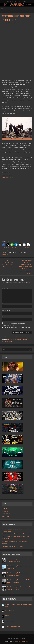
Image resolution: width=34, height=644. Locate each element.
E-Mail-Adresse (6, 310)
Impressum (10, 1)
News (16, 23)
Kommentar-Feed (7, 514)
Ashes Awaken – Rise (17, 546)
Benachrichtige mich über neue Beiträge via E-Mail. (17, 328)
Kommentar (6, 288)
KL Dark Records (9, 611)
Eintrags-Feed (5, 511)
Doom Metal (18, 248)
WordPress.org (6, 516)
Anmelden (5, 508)
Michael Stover (6, 546)
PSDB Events (8, 616)
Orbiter (19, 250)
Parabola (18, 642)
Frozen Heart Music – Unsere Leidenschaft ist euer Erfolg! (18, 606)
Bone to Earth (12, 248)
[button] (4, 245)
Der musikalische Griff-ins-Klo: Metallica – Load (19, 534)
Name (3, 304)
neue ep (12, 250)
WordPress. (25, 642)
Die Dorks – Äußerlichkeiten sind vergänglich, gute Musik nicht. (8, 263)
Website (4, 317)
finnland (24, 248)
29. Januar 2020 (7, 23)
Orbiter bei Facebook (7, 175)
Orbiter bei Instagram (8, 177)
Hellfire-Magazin (6, 250)
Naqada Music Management (13, 626)
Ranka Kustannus (10, 621)
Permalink (5, 254)
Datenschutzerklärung (21, 1)
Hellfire (28, 248)
